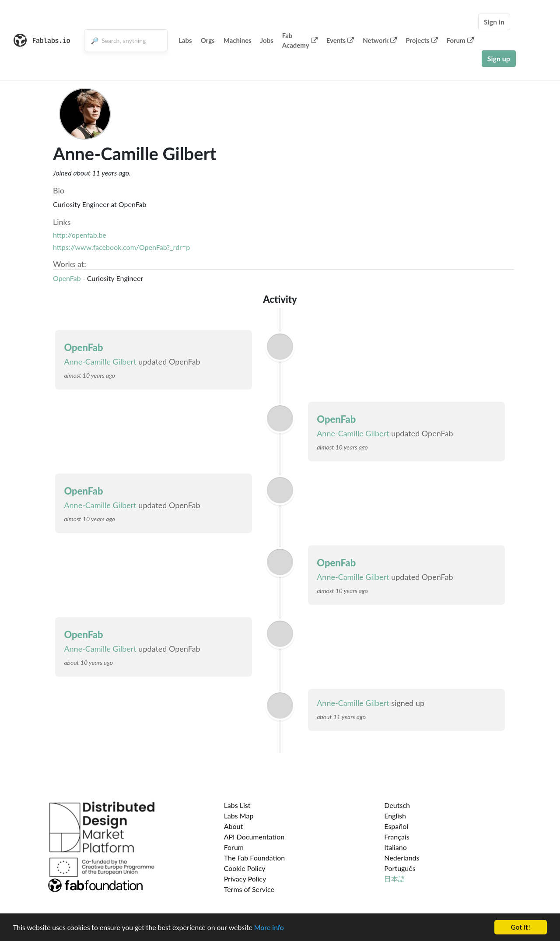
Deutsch (397, 805)
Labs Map (239, 816)
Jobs (267, 40)
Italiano (395, 847)
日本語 (395, 879)
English (395, 816)
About (234, 826)
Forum (460, 40)
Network (380, 40)
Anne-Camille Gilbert (100, 362)
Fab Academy (300, 40)
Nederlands (402, 858)
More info (269, 928)
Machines (238, 40)
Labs (185, 40)
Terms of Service (249, 889)
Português (400, 868)
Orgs (208, 40)
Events (340, 40)
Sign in (494, 22)
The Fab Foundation (255, 858)
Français (397, 837)
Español (396, 826)
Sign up (499, 58)
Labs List (237, 805)
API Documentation (254, 837)
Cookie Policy (245, 868)
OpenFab (67, 278)
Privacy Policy (245, 879)
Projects (422, 40)
